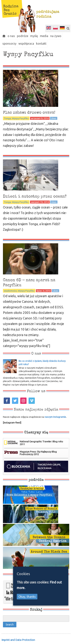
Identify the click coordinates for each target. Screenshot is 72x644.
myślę (34, 36)
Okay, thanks (27, 597)
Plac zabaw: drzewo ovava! (29, 113)
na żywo (56, 36)
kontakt (41, 44)
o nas (11, 36)
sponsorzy (9, 44)
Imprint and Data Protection (18, 640)
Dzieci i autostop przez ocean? (35, 197)
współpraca (26, 44)
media (44, 36)
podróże (23, 36)
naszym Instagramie (55, 417)
